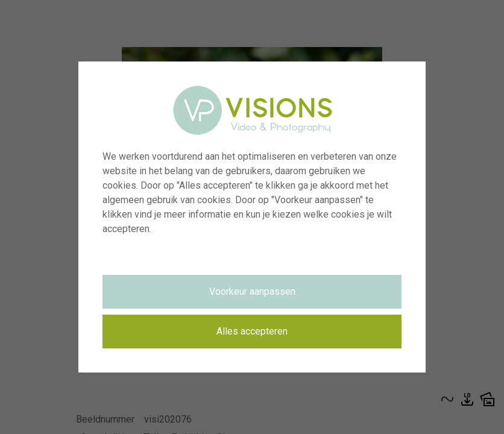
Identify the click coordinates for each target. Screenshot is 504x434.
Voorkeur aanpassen (252, 291)
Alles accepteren (252, 331)
